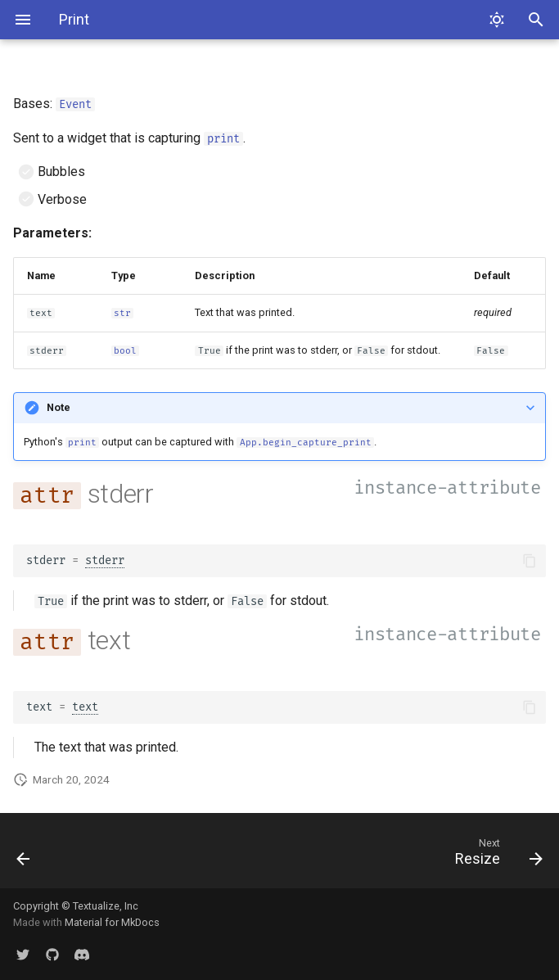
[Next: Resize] (495, 856)
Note (59, 407)
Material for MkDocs (112, 922)
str (122, 313)
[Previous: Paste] (25, 856)
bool (125, 351)
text (85, 707)
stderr (105, 560)
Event (75, 104)
